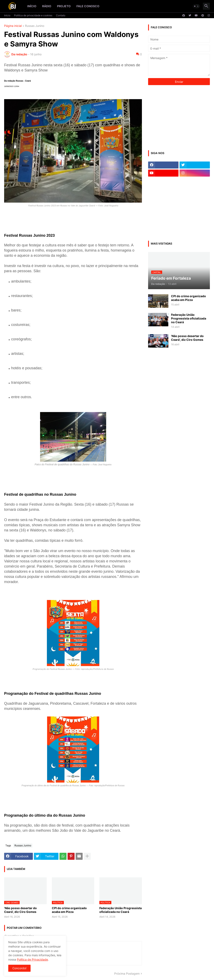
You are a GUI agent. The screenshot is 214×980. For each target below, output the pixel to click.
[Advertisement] (179, 117)
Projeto (64, 6)
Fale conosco (88, 6)
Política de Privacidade (32, 959)
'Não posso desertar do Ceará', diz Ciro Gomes (20, 910)
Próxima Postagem (127, 973)
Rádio (47, 6)
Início (32, 6)
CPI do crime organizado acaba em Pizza (69, 910)
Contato (61, 15)
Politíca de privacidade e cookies (33, 15)
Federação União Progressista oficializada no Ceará (121, 910)
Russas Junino (35, 26)
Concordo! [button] (19, 968)
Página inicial (13, 26)
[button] (196, 6)
